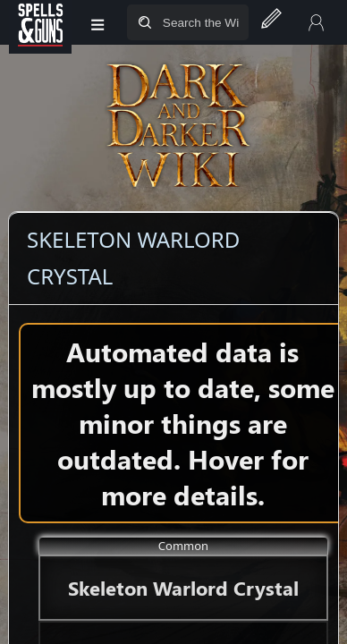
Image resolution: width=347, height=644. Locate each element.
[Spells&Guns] (40, 22)
